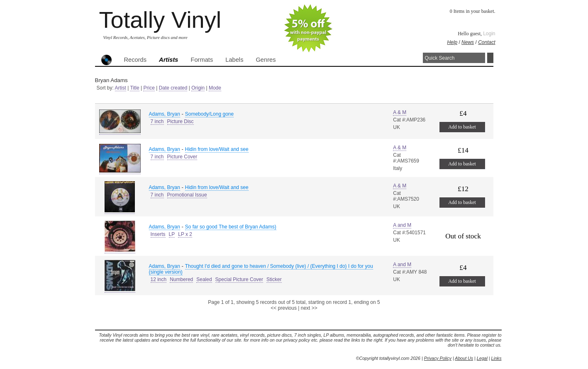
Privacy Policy (438, 358)
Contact (487, 42)
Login (489, 34)
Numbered (181, 279)
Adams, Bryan (165, 114)
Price (149, 88)
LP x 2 (185, 234)
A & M (400, 112)
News (468, 42)
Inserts (158, 234)
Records (135, 60)
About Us (464, 358)
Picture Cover (182, 157)
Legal (482, 358)
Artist (121, 88)
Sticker (274, 279)
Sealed (204, 279)
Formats (202, 60)
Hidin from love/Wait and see (217, 149)
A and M (402, 225)
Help (452, 42)
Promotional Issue (187, 195)
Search (490, 58)
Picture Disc (181, 121)
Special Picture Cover (239, 279)
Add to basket (462, 127)
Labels (234, 60)
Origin (198, 88)
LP (172, 234)
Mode (215, 88)
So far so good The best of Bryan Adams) (231, 227)
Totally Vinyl (160, 20)
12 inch (159, 279)
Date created (173, 88)
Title (134, 88)
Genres (266, 60)
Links (497, 358)
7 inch (157, 121)
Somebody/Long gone (209, 114)
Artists (168, 60)
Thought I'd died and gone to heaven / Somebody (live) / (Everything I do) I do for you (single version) (261, 269)
